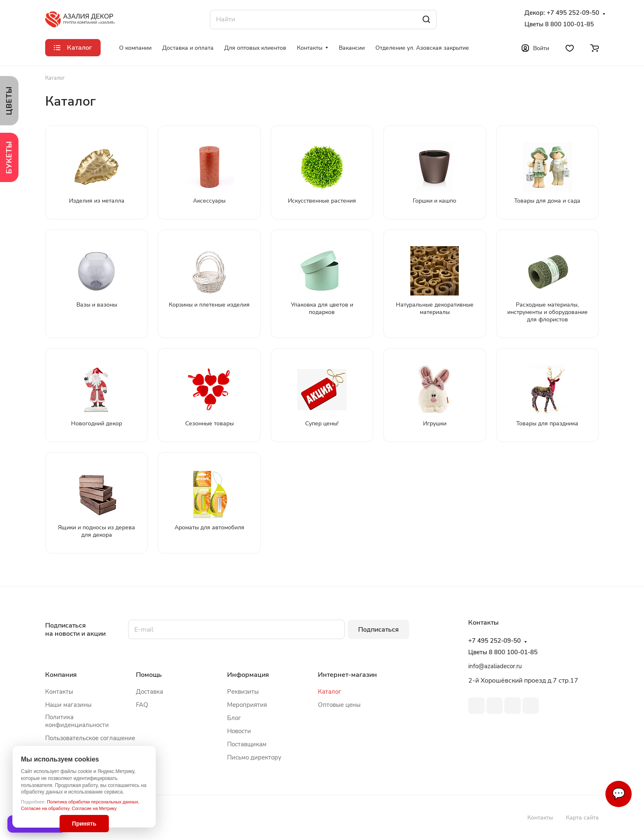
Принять (84, 824)
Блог (234, 718)
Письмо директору (254, 757)
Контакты (59, 692)
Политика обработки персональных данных (93, 802)
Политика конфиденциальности (77, 721)
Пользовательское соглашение (90, 738)
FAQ (142, 705)
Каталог (330, 692)
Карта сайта (582, 818)
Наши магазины (68, 705)
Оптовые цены (339, 705)
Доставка (149, 692)
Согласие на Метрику (94, 808)
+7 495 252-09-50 (573, 13)
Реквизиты (243, 692)
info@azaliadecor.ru (495, 666)
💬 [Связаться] (619, 794)
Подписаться (378, 630)
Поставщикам (247, 744)
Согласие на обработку (45, 808)
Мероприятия (247, 705)
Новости (239, 731)
